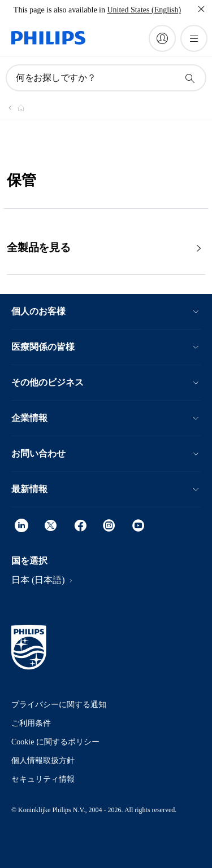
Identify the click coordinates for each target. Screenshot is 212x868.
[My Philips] (162, 38)
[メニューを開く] (194, 38)
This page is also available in (59, 10)
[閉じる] (201, 9)
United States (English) (144, 10)
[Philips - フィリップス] (14, 108)
